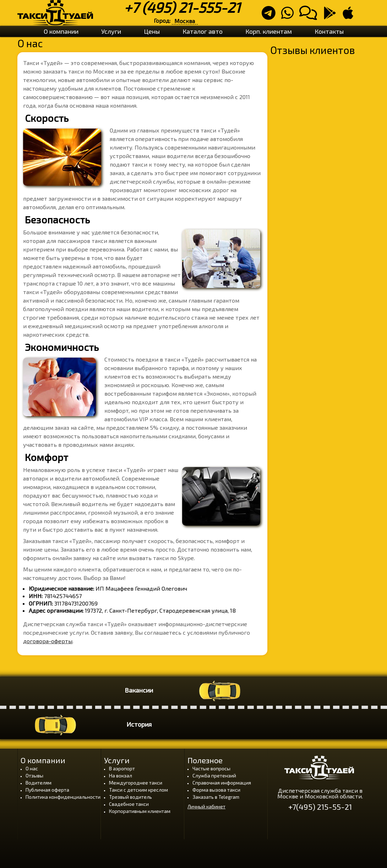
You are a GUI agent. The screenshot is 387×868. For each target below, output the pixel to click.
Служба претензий (214, 775)
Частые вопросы (211, 768)
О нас (32, 768)
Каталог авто (203, 31)
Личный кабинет (206, 807)
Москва (185, 21)
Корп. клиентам (269, 31)
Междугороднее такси (136, 783)
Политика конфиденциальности (63, 797)
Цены (152, 31)
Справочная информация (222, 783)
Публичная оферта (47, 790)
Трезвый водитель (130, 797)
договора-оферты (48, 641)
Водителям (39, 783)
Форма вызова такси (216, 790)
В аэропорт (122, 768)
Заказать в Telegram (216, 797)
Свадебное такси (129, 804)
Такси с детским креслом (138, 790)
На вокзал (121, 775)
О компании (61, 31)
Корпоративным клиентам (140, 811)
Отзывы (34, 775)
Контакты (329, 31)
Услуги (111, 31)
